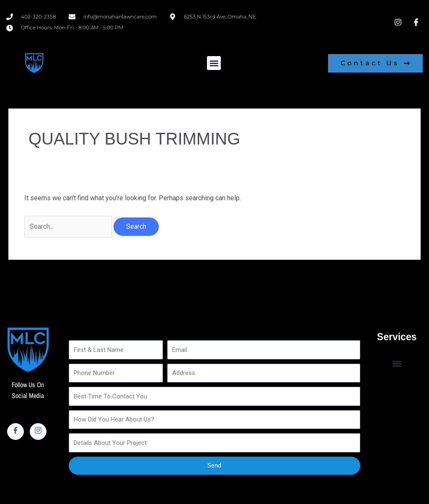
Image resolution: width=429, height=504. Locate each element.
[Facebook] (16, 432)
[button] (214, 63)
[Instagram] (38, 432)
